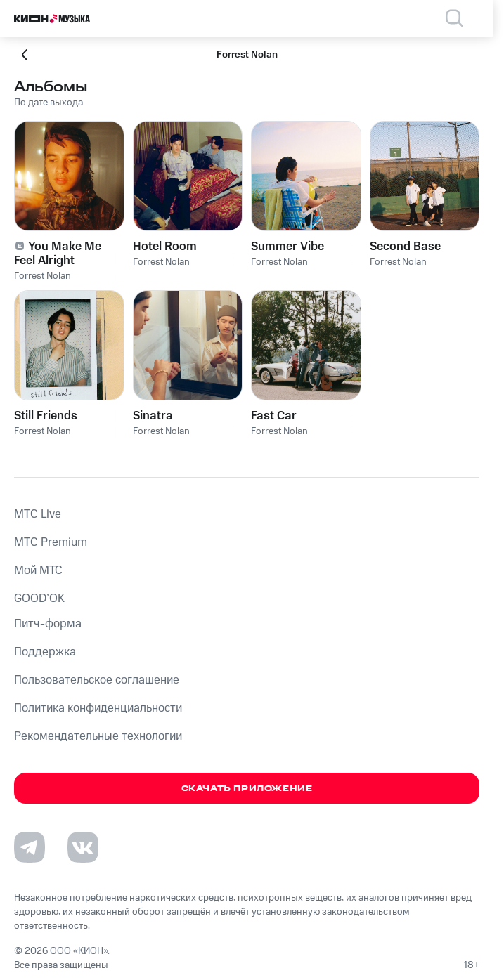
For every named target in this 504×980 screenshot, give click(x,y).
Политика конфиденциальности (98, 708)
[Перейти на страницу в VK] (83, 847)
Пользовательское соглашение (97, 680)
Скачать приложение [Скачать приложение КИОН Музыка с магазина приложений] (247, 789)
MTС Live (38, 514)
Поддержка (45, 652)
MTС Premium (51, 542)
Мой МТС (38, 570)
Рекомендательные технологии (98, 736)
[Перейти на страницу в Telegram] (30, 847)
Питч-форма (48, 624)
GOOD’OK (39, 599)
